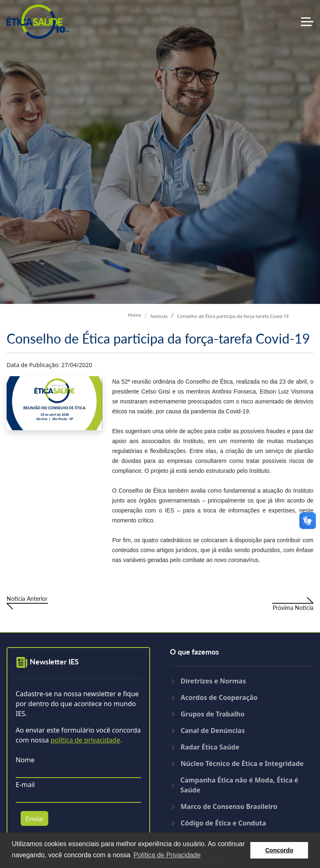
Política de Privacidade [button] (167, 855)
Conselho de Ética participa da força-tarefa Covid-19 (233, 316)
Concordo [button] (279, 850)
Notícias (159, 316)
